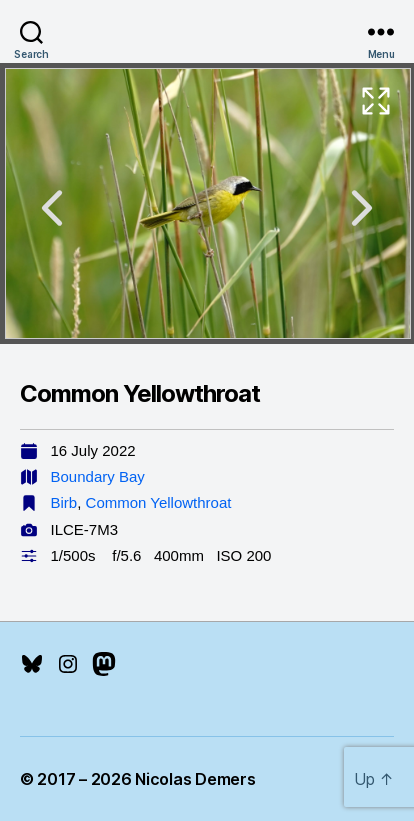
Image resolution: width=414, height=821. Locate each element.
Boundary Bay (98, 476)
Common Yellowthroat (159, 502)
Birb (64, 502)
